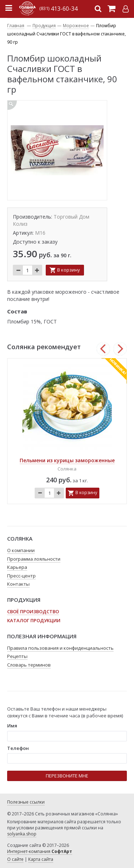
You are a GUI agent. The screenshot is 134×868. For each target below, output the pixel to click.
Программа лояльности (34, 559)
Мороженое (76, 26)
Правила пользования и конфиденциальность (60, 648)
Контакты (18, 584)
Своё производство (33, 611)
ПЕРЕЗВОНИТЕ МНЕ (67, 776)
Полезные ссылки (26, 802)
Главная (16, 26)
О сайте (15, 859)
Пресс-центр (21, 576)
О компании (21, 550)
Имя (12, 726)
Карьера (17, 567)
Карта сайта (41, 859)
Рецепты (17, 656)
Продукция (44, 26)
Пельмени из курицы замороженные (67, 460)
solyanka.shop (22, 834)
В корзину (69, 270)
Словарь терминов (29, 665)
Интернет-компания (40, 851)
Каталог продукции (34, 620)
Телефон (18, 748)
